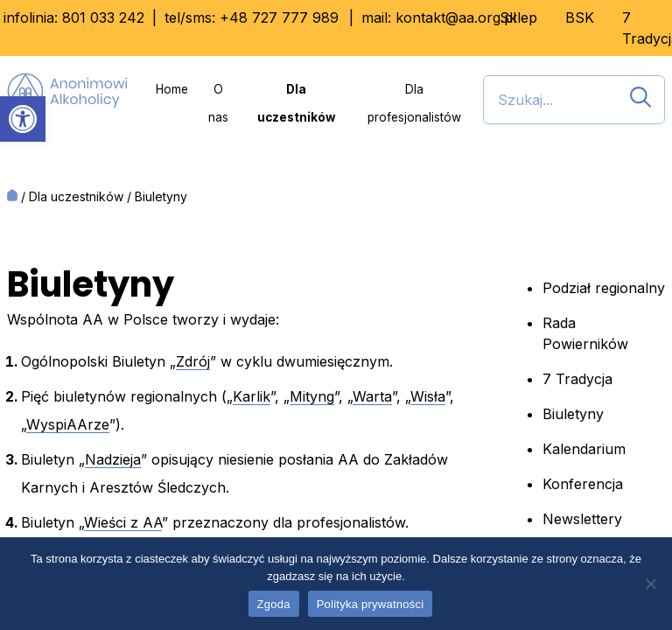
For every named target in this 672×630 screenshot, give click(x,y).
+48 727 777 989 (279, 17)
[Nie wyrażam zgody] (650, 584)
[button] (23, 119)
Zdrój (193, 361)
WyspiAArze (68, 424)
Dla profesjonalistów (414, 103)
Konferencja (583, 484)
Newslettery (582, 519)
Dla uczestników (297, 103)
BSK (580, 17)
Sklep (518, 17)
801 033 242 (103, 17)
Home (172, 89)
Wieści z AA (123, 522)
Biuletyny (573, 414)
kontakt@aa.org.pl (456, 17)
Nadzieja (113, 459)
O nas (218, 103)
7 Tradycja (577, 379)
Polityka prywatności (371, 604)
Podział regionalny (604, 288)
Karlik (252, 396)
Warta (372, 396)
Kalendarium (584, 449)
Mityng (312, 396)
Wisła (428, 396)
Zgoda (274, 604)
